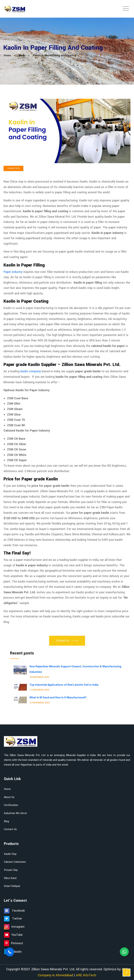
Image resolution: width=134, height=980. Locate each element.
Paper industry (13, 272)
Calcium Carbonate (15, 862)
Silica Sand (10, 878)
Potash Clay (11, 870)
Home (7, 789)
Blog (6, 821)
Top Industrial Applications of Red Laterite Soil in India (64, 685)
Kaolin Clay (10, 854)
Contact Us (10, 829)
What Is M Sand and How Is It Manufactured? (58, 698)
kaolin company (31, 371)
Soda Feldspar (12, 886)
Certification (11, 805)
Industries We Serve (15, 813)
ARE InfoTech (86, 975)
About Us (9, 797)
